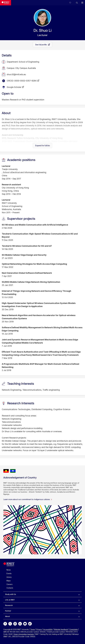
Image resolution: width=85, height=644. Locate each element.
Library (9, 577)
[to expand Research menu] (79, 605)
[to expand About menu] (79, 616)
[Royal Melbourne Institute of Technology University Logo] (9, 566)
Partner (8, 611)
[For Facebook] (5, 624)
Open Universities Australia (24, 634)
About (7, 616)
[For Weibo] (30, 624)
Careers (10, 584)
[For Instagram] (15, 624)
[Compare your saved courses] (71, 3)
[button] (77, 3)
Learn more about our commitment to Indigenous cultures (28, 499)
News (9, 570)
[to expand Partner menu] (79, 611)
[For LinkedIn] (20, 624)
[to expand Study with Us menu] (79, 594)
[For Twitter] (10, 624)
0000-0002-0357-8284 (25, 81)
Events (9, 573)
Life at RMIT (10, 600)
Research (9, 605)
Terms (33, 629)
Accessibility (48, 629)
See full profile (41, 45)
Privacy (39, 629)
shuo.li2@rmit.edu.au (16, 74)
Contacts (10, 588)
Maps (9, 581)
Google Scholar (14, 87)
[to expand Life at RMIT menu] (79, 600)
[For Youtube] (25, 624)
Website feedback (61, 629)
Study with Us (11, 594)
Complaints (74, 629)
